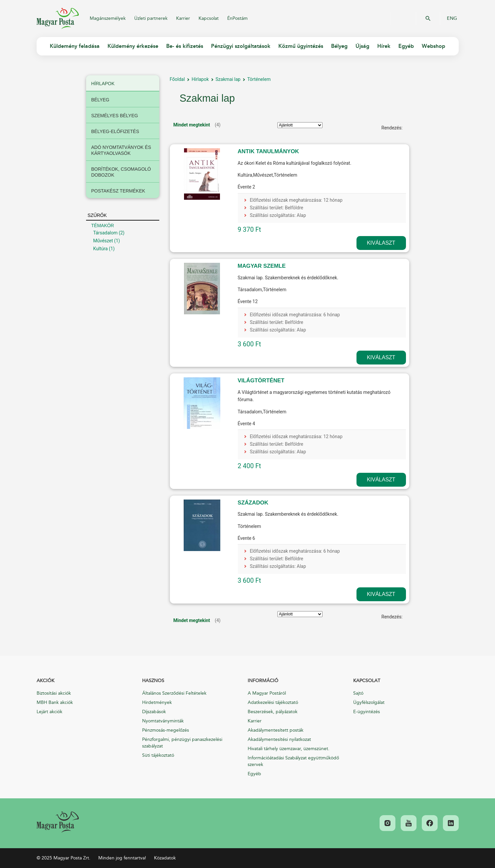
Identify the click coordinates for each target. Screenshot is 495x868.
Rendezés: (392, 128)
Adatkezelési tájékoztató (273, 702)
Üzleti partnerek (151, 18)
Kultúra (101, 249)
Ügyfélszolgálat (369, 702)
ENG (452, 18)
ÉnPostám (237, 18)
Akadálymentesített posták (276, 730)
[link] (58, 822)
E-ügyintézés (367, 712)
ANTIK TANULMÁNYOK (268, 151)
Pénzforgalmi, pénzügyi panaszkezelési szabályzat (182, 743)
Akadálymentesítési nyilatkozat (279, 739)
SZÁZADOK (253, 503)
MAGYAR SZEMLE (262, 266)
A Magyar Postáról (267, 693)
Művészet (103, 241)
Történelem (259, 79)
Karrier (183, 18)
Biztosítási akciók (54, 693)
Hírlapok (200, 79)
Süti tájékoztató (158, 755)
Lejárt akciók (49, 712)
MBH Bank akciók (55, 702)
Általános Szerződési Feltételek (174, 693)
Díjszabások (154, 712)
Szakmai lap (228, 79)
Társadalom (106, 233)
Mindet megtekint (192, 125)
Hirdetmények (157, 702)
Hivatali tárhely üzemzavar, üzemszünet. (289, 749)
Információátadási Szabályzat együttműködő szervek (293, 761)
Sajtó (358, 693)
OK (428, 18)
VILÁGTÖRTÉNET (261, 381)
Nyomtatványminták (163, 721)
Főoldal (177, 79)
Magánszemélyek (108, 18)
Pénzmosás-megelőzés (166, 730)
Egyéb (254, 774)
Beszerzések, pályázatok (273, 712)
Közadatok (165, 858)
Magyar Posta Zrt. (58, 18)
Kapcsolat (209, 18)
